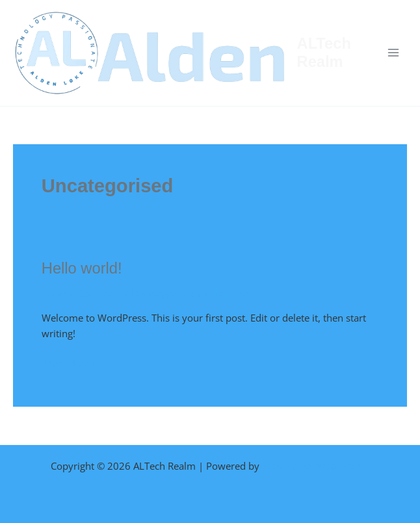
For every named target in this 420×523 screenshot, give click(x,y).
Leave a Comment (82, 293)
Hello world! (82, 268)
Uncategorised (164, 293)
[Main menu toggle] (393, 53)
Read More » (69, 363)
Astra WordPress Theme (316, 466)
